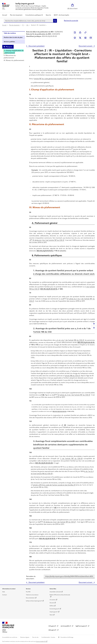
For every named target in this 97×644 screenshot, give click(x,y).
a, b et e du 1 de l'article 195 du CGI (69, 340)
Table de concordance (32, 595)
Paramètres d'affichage (67, 637)
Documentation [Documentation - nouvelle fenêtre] (30, 598)
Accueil (5, 15)
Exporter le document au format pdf (75, 32)
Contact (5, 595)
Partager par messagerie (91, 38)
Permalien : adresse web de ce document (85, 32)
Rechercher (55, 21)
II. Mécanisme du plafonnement (10, 57)
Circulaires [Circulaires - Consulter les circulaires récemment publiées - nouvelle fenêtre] (53, 600)
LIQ (27, 25)
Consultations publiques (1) (34, 15)
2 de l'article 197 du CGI (70, 459)
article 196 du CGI (71, 376)
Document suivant (86, 46)
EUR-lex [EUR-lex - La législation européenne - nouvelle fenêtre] (52, 606)
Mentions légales (25, 637)
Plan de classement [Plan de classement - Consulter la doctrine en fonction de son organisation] (16, 15)
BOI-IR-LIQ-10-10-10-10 (45, 251)
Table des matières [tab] (10, 33)
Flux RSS (28, 592)
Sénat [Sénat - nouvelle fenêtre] (51, 615)
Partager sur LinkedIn (85, 38)
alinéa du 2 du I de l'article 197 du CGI (48, 240)
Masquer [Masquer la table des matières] (9, 47)
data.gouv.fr (53, 630)
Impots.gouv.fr (54, 612)
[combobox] (28, 21)
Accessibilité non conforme (10, 637)
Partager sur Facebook (75, 38)
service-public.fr (66, 626)
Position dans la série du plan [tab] (13, 37)
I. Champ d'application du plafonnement (14, 52)
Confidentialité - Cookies (48, 637)
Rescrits (48, 15)
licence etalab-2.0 (41, 641)
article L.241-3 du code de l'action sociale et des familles (53, 485)
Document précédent (36, 46)
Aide (4, 592)
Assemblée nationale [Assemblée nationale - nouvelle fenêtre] (55, 592)
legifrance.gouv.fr (82, 626)
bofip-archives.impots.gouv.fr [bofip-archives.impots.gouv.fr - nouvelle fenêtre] (34, 601)
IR (23, 25)
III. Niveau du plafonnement (14, 60)
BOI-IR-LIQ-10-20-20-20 (44, 463)
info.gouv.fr (52, 626)
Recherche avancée (71, 20)
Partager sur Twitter (80, 38)
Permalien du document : (31, 577)
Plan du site (36, 637)
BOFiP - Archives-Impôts (61, 15)
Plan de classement (14, 25)
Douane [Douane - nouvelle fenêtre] (52, 603)
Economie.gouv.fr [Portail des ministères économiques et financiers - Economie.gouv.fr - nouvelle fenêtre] (54, 609)
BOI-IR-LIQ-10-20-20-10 (49, 289)
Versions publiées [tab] (9, 42)
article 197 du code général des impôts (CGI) (50, 79)
